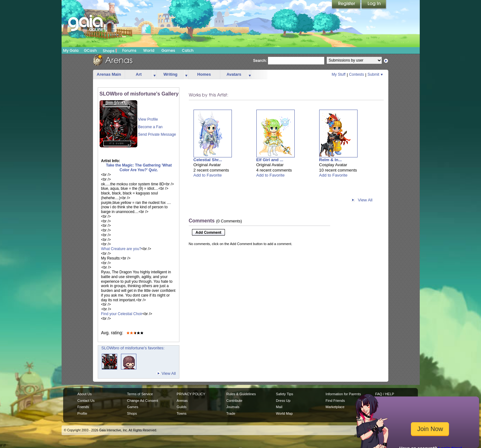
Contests (356, 74)
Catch (188, 50)
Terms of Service (140, 394)
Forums (129, 50)
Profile (82, 413)
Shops (110, 51)
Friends (83, 407)
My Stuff (339, 74)
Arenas (182, 401)
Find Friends (335, 401)
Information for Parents (343, 394)
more (155, 75)
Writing (170, 74)
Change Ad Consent (142, 401)
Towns (181, 413)
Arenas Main (109, 74)
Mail (279, 407)
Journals (233, 407)
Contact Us (86, 401)
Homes (204, 74)
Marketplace (335, 407)
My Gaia (71, 50)
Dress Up (283, 401)
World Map (284, 413)
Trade (231, 413)
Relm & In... (331, 160)
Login (374, 5)
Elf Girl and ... (270, 160)
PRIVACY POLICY (191, 394)
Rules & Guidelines (241, 394)
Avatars (234, 74)
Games (168, 50)
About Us (84, 394)
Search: (260, 61)
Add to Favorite (208, 175)
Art (139, 74)
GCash (90, 50)
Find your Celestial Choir (122, 314)
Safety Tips (284, 394)
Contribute (234, 401)
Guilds (181, 407)
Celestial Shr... (208, 160)
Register (347, 5)
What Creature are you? (121, 249)
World (149, 50)
